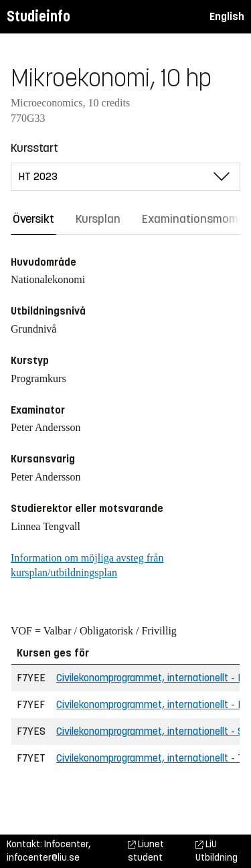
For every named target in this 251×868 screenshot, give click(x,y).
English (227, 16)
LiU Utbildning (217, 851)
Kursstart (34, 148)
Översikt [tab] (33, 219)
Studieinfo (38, 16)
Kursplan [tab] (98, 219)
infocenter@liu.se (43, 858)
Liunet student (146, 851)
